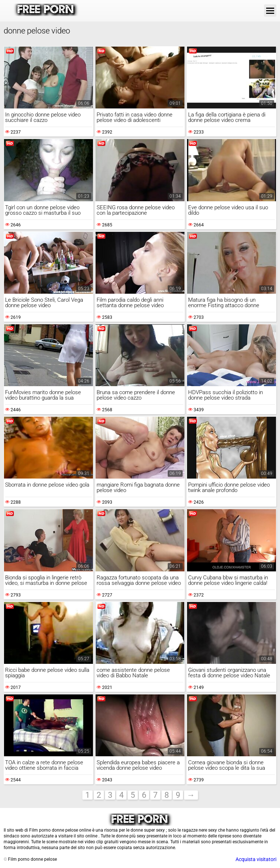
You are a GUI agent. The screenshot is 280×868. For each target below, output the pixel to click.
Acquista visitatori (256, 859)
